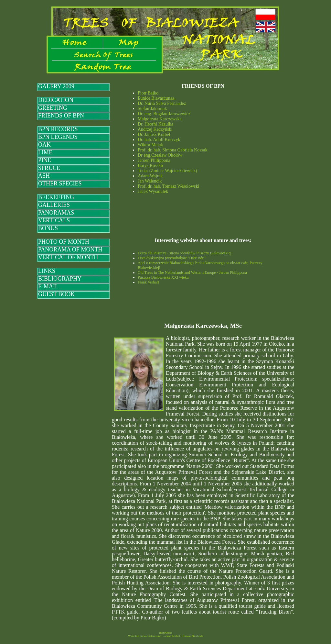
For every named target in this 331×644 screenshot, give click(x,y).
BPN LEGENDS (58, 137)
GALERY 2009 (56, 86)
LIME (45, 152)
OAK (44, 145)
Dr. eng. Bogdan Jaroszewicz (164, 114)
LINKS (47, 271)
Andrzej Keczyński (155, 129)
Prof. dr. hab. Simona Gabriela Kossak (172, 150)
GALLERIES (54, 205)
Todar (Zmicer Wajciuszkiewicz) (167, 171)
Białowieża (165, 633)
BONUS (48, 228)
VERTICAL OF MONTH (68, 257)
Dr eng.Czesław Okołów (160, 155)
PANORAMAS (56, 213)
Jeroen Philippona (154, 160)
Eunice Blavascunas (156, 98)
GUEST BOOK (56, 294)
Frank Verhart (148, 282)
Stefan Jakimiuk (152, 109)
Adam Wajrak (150, 176)
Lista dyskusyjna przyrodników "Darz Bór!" (172, 258)
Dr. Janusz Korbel (154, 134)
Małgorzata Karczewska (160, 119)
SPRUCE (49, 168)
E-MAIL (48, 286)
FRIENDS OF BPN (61, 116)
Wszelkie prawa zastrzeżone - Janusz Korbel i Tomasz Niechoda (165, 636)
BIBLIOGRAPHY (60, 279)
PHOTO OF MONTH (64, 242)
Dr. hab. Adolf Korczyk (159, 140)
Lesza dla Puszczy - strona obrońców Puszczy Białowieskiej (185, 253)
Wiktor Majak (150, 145)
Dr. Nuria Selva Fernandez (162, 103)
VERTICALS (54, 220)
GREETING (53, 108)
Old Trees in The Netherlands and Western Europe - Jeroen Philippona (192, 272)
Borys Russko (150, 166)
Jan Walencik (150, 181)
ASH (44, 176)
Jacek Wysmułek (153, 191)
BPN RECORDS (58, 129)
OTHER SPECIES (60, 183)
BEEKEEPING (56, 197)
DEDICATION (56, 100)
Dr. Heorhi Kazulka (155, 124)
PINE (45, 160)
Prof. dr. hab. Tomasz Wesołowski (169, 186)
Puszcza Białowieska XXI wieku (163, 277)
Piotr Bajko (148, 93)
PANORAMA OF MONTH (70, 250)
